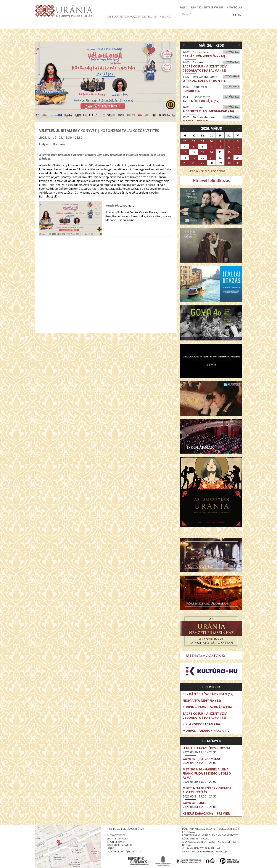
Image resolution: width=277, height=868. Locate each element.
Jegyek (213, 25)
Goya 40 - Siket (195, 803)
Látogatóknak (146, 25)
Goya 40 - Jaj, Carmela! (201, 759)
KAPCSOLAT (235, 7)
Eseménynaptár (184, 25)
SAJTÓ (184, 7)
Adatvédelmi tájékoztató (124, 851)
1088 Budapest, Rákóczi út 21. (126, 17)
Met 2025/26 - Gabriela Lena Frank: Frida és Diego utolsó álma (207, 773)
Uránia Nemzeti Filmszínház (207, 171)
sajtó (111, 848)
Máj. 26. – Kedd (211, 45)
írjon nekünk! (116, 842)
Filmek (45, 25)
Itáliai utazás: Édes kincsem (206, 748)
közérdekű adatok (120, 845)
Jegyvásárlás (231, 52)
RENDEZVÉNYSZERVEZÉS (207, 7)
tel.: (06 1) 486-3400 (159, 17)
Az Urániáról (111, 25)
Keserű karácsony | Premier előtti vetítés (206, 815)
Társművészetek (74, 25)
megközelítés (116, 835)
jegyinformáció (118, 838)
